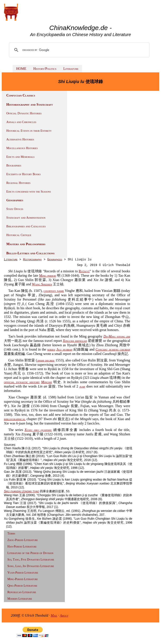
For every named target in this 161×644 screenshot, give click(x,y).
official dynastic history (22, 382)
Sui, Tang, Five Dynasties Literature (31, 560)
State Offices (15, 209)
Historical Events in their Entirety (29, 131)
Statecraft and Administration (26, 218)
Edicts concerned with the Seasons (29, 192)
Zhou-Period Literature (23, 540)
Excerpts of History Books (23, 174)
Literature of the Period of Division (30, 553)
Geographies (15, 200)
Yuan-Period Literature (23, 573)
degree (46, 360)
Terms (11, 533)
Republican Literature (22, 592)
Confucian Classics (21, 95)
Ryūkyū (84, 271)
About (64, 615)
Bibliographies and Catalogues (26, 226)
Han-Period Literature (22, 547)
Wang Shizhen (42, 284)
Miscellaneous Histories (22, 148)
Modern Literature (20, 599)
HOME (21, 69)
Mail (54, 615)
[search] (80, 50)
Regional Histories (18, 183)
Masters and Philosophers (26, 244)
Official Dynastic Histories (24, 113)
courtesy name (54, 291)
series (51, 349)
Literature (71, 69)
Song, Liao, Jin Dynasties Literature (31, 566)
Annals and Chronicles (21, 122)
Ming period (48, 275)
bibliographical (15, 419)
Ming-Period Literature (23, 579)
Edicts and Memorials (20, 157)
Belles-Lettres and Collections (30, 253)
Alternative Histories (20, 139)
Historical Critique (19, 235)
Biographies (14, 166)
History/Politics (45, 69)
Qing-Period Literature (22, 586)
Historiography (32, 260)
